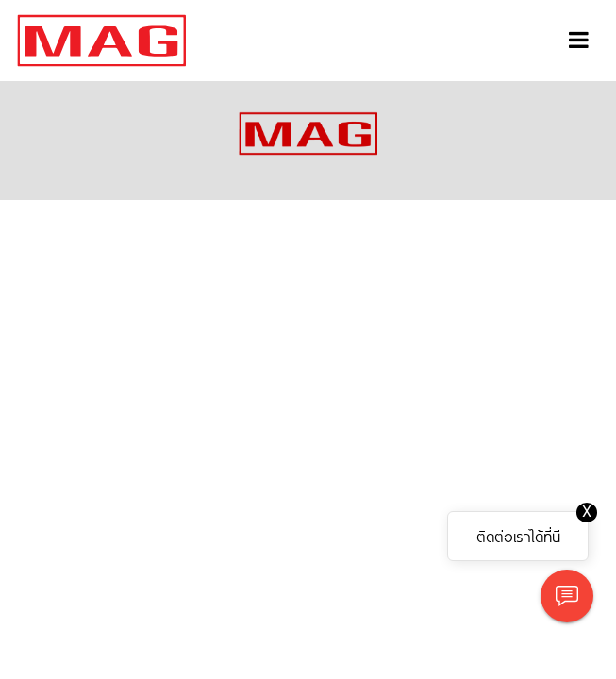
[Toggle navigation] (579, 41)
